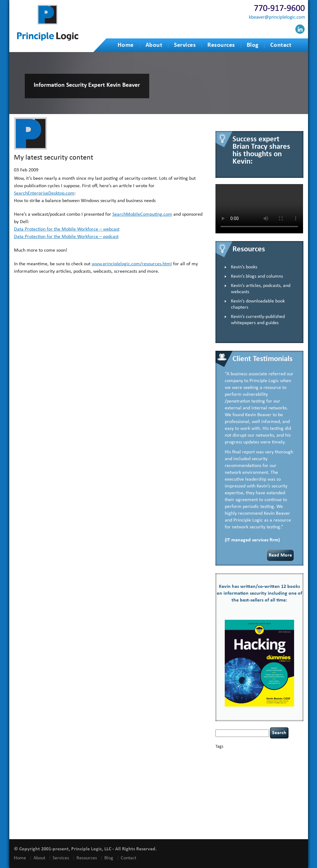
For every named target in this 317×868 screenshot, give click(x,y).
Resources (221, 45)
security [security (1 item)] (270, 798)
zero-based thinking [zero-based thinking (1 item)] (261, 828)
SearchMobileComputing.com (142, 214)
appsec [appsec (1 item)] (225, 755)
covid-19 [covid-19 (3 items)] (242, 765)
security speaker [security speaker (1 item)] (252, 804)
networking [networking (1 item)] (284, 788)
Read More (280, 555)
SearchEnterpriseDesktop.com (44, 193)
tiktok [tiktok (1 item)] (280, 809)
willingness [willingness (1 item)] (239, 828)
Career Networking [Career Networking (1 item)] (279, 755)
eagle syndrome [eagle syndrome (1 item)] (258, 770)
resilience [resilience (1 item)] (234, 798)
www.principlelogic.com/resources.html (132, 264)
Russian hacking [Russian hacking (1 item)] (253, 798)
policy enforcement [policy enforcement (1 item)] (263, 792)
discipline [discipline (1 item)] (240, 770)
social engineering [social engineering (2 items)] (280, 803)
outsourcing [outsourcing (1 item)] (224, 792)
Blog (253, 45)
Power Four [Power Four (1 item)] (285, 792)
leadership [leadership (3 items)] (244, 787)
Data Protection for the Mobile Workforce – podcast (66, 237)
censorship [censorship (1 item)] (237, 760)
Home (126, 45)
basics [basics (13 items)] (242, 753)
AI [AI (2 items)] (217, 755)
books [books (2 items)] (259, 755)
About (154, 45)
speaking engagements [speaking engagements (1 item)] (231, 809)
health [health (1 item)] (273, 776)
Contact (281, 45)
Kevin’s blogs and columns (257, 276)
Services (185, 45)
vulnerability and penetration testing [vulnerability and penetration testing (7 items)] (258, 818)
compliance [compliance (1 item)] (287, 760)
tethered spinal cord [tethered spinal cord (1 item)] (261, 809)
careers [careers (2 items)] (222, 760)
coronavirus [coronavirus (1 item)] (224, 766)
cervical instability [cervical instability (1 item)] (259, 760)
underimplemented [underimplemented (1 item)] (248, 815)
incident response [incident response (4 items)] (261, 781)
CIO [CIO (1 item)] (275, 760)
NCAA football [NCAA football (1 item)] (266, 788)
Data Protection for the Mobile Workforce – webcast (67, 229)
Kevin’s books (244, 267)
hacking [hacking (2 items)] (277, 770)
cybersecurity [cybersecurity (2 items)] (265, 765)
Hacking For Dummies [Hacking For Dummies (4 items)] (241, 775)
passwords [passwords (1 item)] (241, 792)
